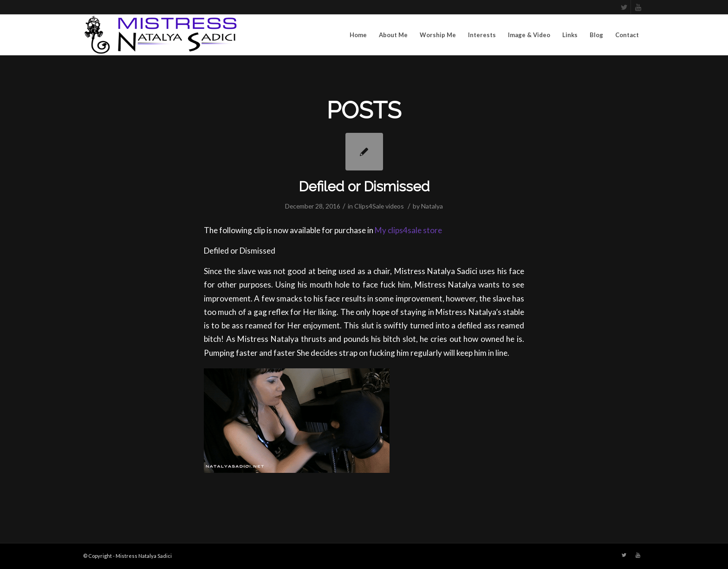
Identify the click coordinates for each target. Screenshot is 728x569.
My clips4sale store (408, 230)
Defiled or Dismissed (364, 186)
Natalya (432, 206)
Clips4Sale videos (379, 206)
